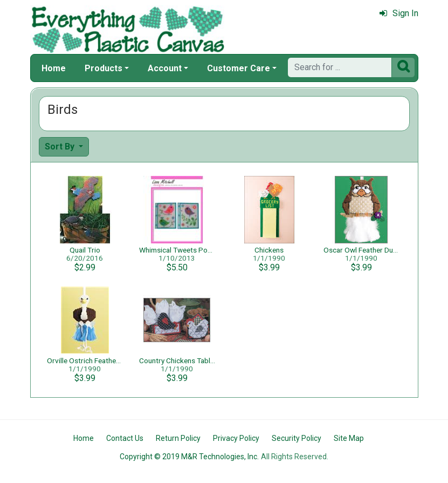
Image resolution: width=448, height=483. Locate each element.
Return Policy (178, 438)
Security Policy (297, 438)
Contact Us (125, 438)
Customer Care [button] (239, 68)
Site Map (349, 438)
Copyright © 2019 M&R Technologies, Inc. (189, 457)
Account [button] (165, 68)
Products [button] (104, 68)
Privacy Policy (236, 438)
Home (54, 68)
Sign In (399, 13)
